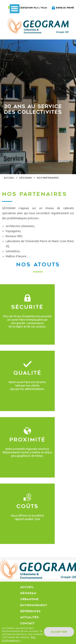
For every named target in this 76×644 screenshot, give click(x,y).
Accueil (9, 178)
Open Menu (15, 9)
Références (31, 611)
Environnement (34, 605)
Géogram (26, 178)
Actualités (30, 617)
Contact (27, 623)
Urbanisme (29, 599)
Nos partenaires (48, 178)
